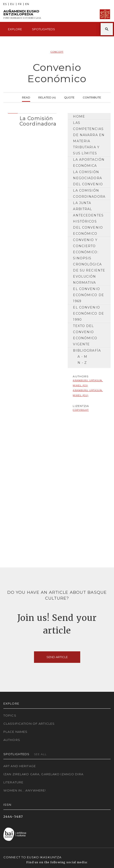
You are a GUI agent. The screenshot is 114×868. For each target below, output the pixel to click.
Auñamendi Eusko (22, 14)
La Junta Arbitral (82, 206)
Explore (15, 29)
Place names (15, 732)
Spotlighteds (44, 29)
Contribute (92, 97)
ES (5, 4)
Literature (13, 782)
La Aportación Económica (89, 163)
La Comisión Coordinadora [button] (38, 121)
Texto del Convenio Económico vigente (85, 335)
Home (79, 116)
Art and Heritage (20, 766)
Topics (10, 715)
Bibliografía (87, 350)
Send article (57, 657)
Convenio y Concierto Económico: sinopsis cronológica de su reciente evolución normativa (89, 261)
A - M (82, 357)
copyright (81, 410)
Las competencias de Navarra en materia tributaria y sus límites (89, 138)
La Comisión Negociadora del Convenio (88, 178)
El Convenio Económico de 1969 (88, 295)
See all (40, 754)
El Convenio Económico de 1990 (88, 313)
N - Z (82, 363)
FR (20, 4)
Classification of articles (29, 724)
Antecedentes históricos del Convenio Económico (88, 224)
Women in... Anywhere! (25, 790)
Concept (57, 52)
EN (27, 4)
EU (12, 4)
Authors (12, 740)
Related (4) (47, 97)
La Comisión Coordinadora (89, 194)
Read (26, 97)
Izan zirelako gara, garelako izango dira (43, 774)
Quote (69, 97)
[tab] (32, 120)
